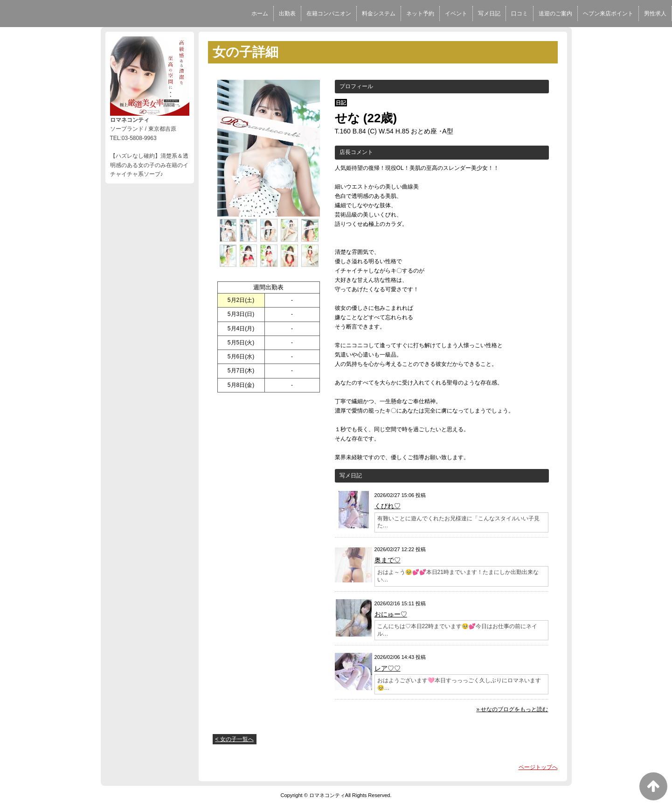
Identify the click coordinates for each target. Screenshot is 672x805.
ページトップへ (538, 767)
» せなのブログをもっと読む (512, 709)
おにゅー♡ (391, 614)
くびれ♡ (388, 506)
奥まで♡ (388, 560)
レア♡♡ (388, 668)
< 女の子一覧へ (235, 739)
